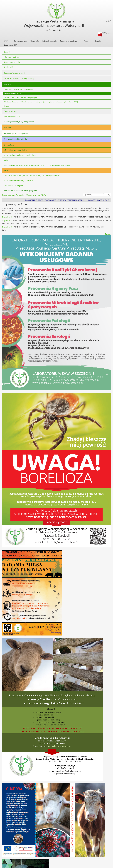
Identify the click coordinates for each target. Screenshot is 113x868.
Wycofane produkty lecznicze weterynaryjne (21, 98)
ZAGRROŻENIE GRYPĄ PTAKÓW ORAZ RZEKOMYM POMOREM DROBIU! (57, 200)
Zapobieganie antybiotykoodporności (19, 122)
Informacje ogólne (11, 57)
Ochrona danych (20, 41)
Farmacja (7, 84)
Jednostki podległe (49, 41)
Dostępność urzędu (12, 62)
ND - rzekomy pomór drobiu (15, 150)
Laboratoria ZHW (11, 45)
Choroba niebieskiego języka (15, 139)
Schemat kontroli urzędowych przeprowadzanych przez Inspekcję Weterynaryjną (37, 165)
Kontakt (98, 41)
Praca (86, 41)
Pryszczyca (8, 128)
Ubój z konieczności (12, 117)
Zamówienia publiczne (69, 41)
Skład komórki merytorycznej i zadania (18, 89)
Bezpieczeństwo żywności (14, 73)
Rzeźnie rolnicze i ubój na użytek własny (20, 155)
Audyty (6, 160)
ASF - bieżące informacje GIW (16, 133)
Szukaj (108, 195)
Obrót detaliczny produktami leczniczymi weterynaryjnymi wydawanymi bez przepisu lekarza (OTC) (41, 102)
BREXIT (7, 170)
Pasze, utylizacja (10, 111)
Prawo (7, 106)
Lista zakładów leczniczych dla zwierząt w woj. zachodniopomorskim (32, 175)
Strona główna (8, 195)
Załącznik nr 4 (7, 217)
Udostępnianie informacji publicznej (18, 180)
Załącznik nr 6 (7, 227)
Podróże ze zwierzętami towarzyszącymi (20, 190)
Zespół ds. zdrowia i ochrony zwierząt (19, 79)
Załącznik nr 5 (7, 221)
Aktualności (35, 41)
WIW (6, 41)
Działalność (8, 67)
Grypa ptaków (9, 145)
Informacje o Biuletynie (13, 185)
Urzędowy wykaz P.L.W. (13, 93)
